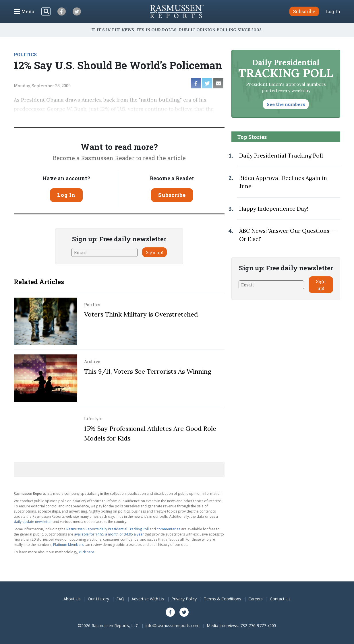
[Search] (46, 11)
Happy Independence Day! (274, 209)
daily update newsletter (33, 522)
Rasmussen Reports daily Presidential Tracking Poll (108, 529)
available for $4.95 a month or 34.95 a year (109, 534)
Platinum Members (68, 545)
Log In (333, 11)
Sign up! (154, 252)
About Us (72, 599)
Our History (98, 599)
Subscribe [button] (304, 11)
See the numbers (286, 104)
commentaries (169, 529)
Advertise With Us (148, 599)
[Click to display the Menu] (24, 11)
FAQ (120, 599)
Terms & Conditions (223, 599)
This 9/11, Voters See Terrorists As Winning (148, 371)
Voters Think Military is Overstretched (141, 314)
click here (87, 552)
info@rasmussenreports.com (173, 625)
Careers (256, 599)
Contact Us (280, 599)
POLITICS (25, 54)
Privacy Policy (184, 599)
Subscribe (172, 195)
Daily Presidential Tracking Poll (281, 156)
